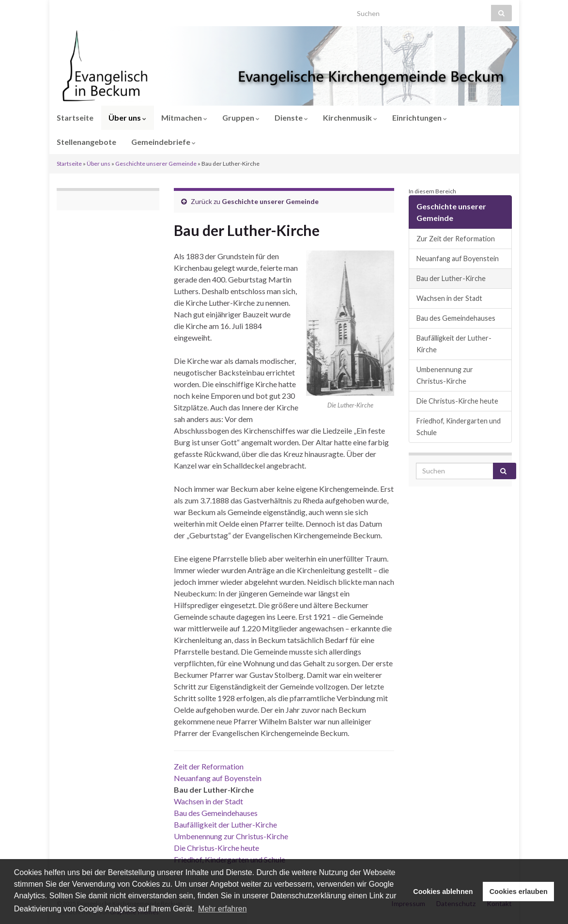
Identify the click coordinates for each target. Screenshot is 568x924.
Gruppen (241, 117)
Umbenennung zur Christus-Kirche (231, 836)
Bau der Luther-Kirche (451, 278)
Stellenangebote (86, 142)
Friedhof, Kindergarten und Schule (459, 427)
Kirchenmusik (350, 117)
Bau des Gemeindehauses (216, 813)
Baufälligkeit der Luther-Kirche (225, 824)
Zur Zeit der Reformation (456, 239)
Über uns (127, 117)
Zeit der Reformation (209, 766)
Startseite (75, 117)
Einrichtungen (420, 117)
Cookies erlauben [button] (519, 892)
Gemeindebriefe (163, 142)
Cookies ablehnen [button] (443, 892)
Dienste (291, 117)
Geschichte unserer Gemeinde (156, 164)
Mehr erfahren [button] (223, 909)
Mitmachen (184, 117)
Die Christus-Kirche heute (216, 848)
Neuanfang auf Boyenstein (218, 778)
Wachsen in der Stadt (208, 801)
